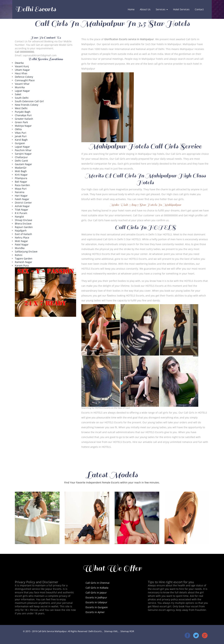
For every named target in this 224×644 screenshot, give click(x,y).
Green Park (21, 122)
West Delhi (21, 108)
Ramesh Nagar (24, 262)
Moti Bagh (21, 171)
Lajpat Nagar (22, 91)
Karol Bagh (21, 140)
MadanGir (21, 168)
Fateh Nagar (22, 199)
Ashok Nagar (22, 206)
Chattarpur (21, 157)
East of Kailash (23, 234)
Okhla (18, 129)
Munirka (20, 87)
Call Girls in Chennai (98, 583)
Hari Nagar (21, 196)
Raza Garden (22, 185)
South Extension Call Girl (29, 101)
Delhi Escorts (36, 9)
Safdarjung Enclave (26, 252)
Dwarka (19, 63)
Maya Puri (21, 189)
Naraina (20, 192)
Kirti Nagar (21, 175)
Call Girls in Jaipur (96, 593)
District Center (23, 203)
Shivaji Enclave (24, 220)
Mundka (20, 248)
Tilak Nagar (22, 210)
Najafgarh (21, 231)
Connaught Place (25, 80)
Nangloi (19, 217)
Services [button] (162, 9)
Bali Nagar (21, 182)
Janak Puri (21, 136)
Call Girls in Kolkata (97, 588)
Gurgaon (20, 143)
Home (132, 9)
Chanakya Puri (23, 115)
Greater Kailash (24, 119)
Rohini (19, 255)
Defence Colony (24, 77)
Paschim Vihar (23, 150)
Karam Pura (22, 265)
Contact (199, 9)
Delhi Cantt (21, 161)
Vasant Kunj (22, 66)
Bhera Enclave (23, 224)
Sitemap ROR (127, 631)
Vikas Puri (21, 133)
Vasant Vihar (22, 84)
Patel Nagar (22, 245)
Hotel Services (181, 9)
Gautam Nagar (23, 164)
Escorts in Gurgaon (97, 607)
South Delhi (22, 98)
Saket (18, 94)
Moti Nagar (21, 241)
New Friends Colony (27, 105)
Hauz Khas (21, 73)
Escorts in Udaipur (96, 602)
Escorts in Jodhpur (96, 597)
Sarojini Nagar (23, 154)
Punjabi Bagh (23, 112)
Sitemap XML (111, 631)
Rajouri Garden (24, 227)
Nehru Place (22, 238)
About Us (145, 9)
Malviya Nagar (23, 126)
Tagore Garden (24, 258)
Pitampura (21, 178)
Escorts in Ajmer (95, 612)
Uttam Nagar (22, 70)
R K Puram (21, 213)
